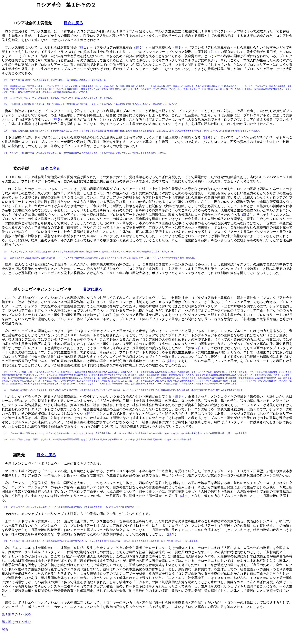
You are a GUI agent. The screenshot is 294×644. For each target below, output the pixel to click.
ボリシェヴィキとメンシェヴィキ (42, 289)
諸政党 (19, 455)
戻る (5, 629)
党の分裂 (21, 168)
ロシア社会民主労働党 (33, 23)
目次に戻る (73, 23)
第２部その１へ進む (16, 622)
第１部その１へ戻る (16, 614)
